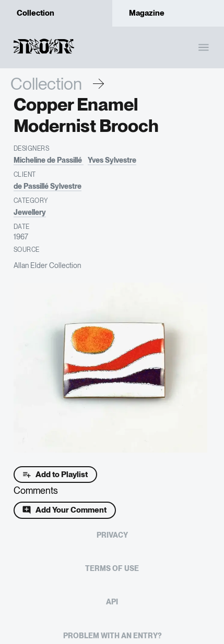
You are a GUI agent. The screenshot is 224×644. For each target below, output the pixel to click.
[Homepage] (43, 54)
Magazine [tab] (168, 13)
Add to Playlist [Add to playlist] (55, 475)
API (112, 602)
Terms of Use (112, 568)
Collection (46, 84)
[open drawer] (204, 47)
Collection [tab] (56, 13)
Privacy (112, 535)
